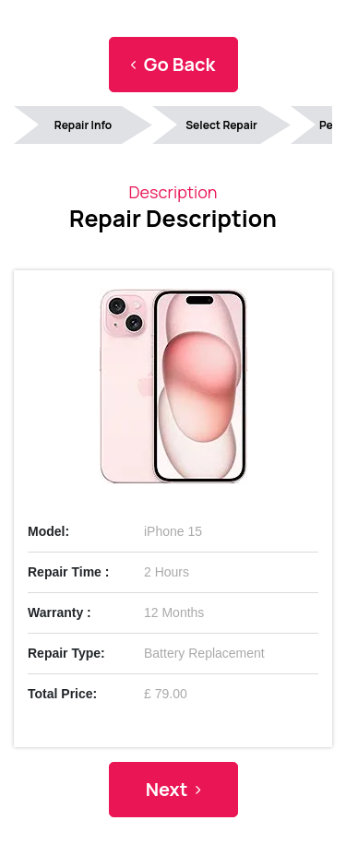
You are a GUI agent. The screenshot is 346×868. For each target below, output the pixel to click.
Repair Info (83, 125)
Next (173, 789)
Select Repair (221, 125)
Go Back (173, 64)
